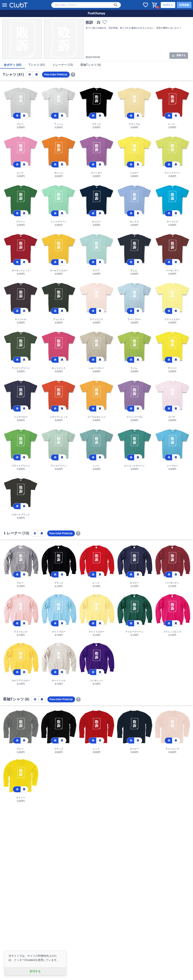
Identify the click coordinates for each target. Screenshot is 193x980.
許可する (35, 971)
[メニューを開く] (5, 5)
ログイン (168, 5)
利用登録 (184, 5)
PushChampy (96, 13)
